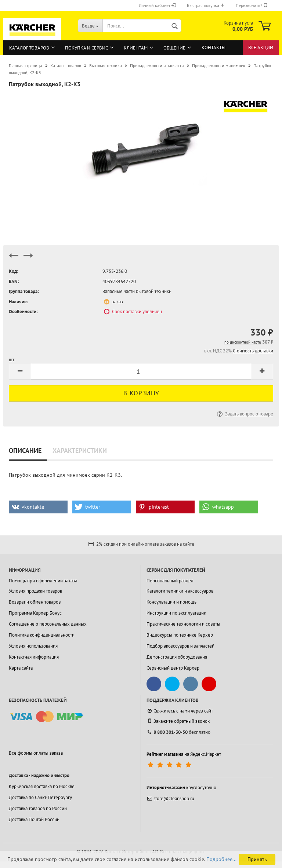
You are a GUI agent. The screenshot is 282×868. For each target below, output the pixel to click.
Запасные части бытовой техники (137, 291)
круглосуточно (181, 788)
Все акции (261, 47)
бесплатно (178, 732)
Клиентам (136, 48)
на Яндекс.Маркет (184, 754)
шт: (12, 360)
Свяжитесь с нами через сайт (180, 711)
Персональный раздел (170, 581)
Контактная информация (34, 657)
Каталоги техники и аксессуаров (180, 591)
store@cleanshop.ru (170, 799)
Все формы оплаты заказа (36, 753)
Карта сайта (21, 668)
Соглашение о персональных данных (48, 624)
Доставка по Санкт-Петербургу (40, 797)
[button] (38, 507)
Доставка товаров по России (38, 808)
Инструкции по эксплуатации (176, 613)
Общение (174, 48)
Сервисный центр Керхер (173, 668)
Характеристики (80, 451)
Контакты (214, 47)
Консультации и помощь (171, 602)
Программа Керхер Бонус (35, 613)
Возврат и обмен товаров (35, 602)
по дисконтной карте (243, 342)
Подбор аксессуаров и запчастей (180, 646)
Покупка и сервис (86, 48)
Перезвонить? (252, 5)
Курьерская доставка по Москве (42, 786)
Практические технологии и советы (183, 624)
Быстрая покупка (206, 5)
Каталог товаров (29, 48)
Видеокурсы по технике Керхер (180, 635)
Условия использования (33, 646)
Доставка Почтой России (34, 819)
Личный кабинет (157, 5)
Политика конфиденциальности (42, 635)
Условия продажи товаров (35, 591)
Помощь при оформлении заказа (43, 581)
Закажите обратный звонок (178, 721)
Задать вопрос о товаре (244, 414)
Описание (25, 451)
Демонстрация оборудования (177, 657)
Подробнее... (221, 859)
